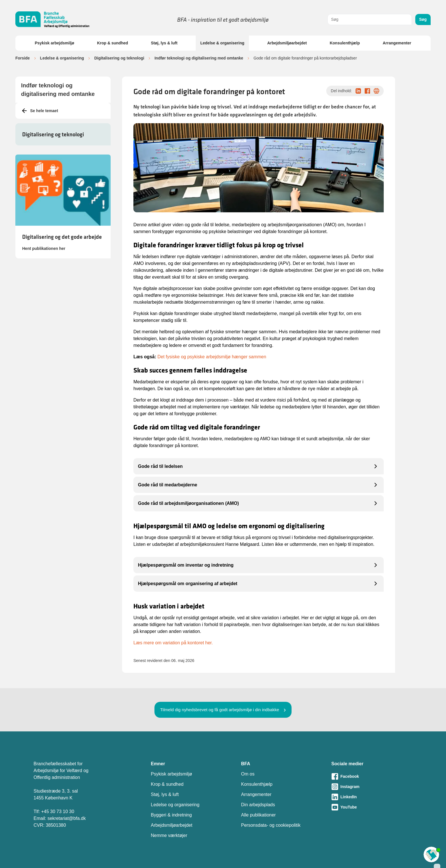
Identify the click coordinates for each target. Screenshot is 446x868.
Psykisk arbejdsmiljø (54, 43)
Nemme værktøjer (169, 835)
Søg (423, 19)
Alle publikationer (259, 815)
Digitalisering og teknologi (119, 58)
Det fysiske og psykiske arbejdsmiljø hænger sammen (212, 357)
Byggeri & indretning (171, 815)
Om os (248, 774)
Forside (23, 58)
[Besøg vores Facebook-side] (372, 776)
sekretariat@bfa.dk (67, 818)
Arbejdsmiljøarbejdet (287, 43)
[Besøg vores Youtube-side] (372, 807)
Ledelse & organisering (222, 43)
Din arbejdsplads (258, 805)
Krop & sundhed (112, 43)
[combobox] (370, 19)
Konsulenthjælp (345, 43)
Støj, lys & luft (164, 43)
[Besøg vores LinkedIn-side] (372, 797)
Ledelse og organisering (175, 805)
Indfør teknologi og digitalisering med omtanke (199, 58)
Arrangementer (397, 43)
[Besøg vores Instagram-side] (372, 787)
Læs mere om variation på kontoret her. (173, 643)
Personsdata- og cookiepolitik (271, 825)
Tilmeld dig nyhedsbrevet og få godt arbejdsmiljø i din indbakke (220, 710)
